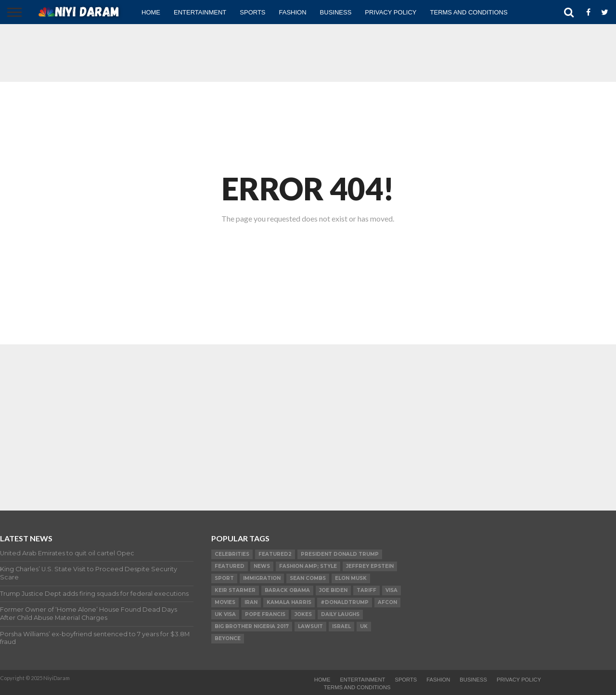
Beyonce (228, 638)
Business (336, 12)
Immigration (262, 578)
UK (364, 626)
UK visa (225, 614)
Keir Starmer (235, 590)
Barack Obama (287, 590)
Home (151, 12)
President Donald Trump (340, 554)
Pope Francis (265, 614)
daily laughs (340, 614)
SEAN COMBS (308, 578)
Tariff (366, 590)
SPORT (224, 578)
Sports (252, 12)
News (262, 566)
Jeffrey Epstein (370, 566)
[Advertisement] (308, 53)
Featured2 (275, 554)
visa (391, 590)
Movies (225, 602)
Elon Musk (351, 578)
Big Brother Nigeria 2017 (252, 626)
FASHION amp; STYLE (308, 566)
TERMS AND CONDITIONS (469, 12)
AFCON (387, 602)
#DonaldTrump (345, 602)
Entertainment (200, 12)
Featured (230, 566)
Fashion (293, 12)
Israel (341, 626)
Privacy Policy (391, 12)
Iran (251, 602)
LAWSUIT (310, 626)
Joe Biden (333, 590)
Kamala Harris (289, 602)
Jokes (303, 614)
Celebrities (232, 554)
